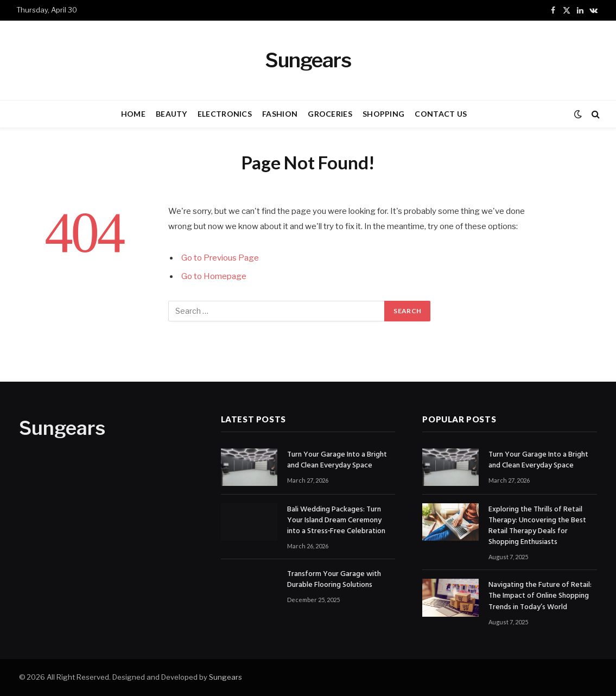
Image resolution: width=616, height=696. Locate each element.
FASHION (280, 114)
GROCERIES (330, 114)
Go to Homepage (214, 276)
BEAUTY (172, 114)
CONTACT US (441, 114)
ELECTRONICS (225, 114)
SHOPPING (383, 114)
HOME (133, 114)
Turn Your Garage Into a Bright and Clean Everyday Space (337, 460)
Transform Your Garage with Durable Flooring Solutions (334, 580)
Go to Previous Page (220, 258)
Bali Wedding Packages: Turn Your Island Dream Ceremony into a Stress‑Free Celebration (336, 521)
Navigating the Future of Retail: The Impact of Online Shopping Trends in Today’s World (540, 596)
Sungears (226, 677)
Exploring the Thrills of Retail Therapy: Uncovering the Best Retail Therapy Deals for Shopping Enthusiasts (537, 526)
